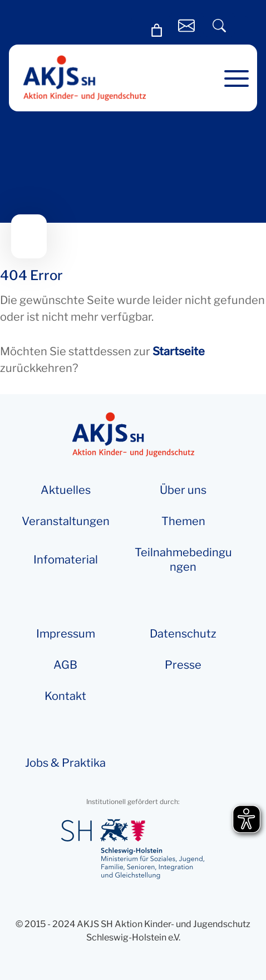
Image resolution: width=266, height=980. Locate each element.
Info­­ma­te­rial (66, 560)
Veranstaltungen (66, 521)
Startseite (179, 351)
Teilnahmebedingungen (183, 560)
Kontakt (65, 696)
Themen (183, 521)
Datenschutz (183, 634)
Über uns (183, 490)
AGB (65, 665)
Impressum (66, 634)
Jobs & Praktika (65, 763)
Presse (183, 665)
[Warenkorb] (157, 30)
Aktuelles (66, 490)
